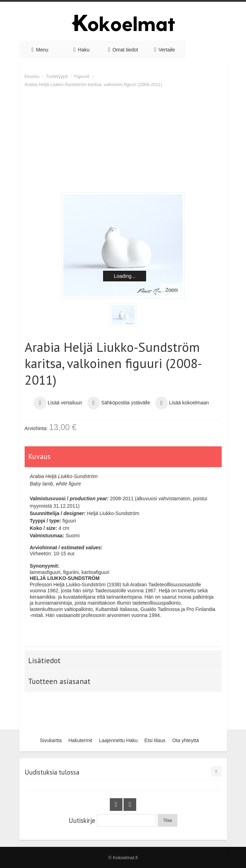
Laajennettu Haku (118, 740)
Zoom (172, 290)
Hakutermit (80, 740)
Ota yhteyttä (185, 740)
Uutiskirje (82, 820)
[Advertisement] (123, 141)
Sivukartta (51, 740)
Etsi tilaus (155, 740)
